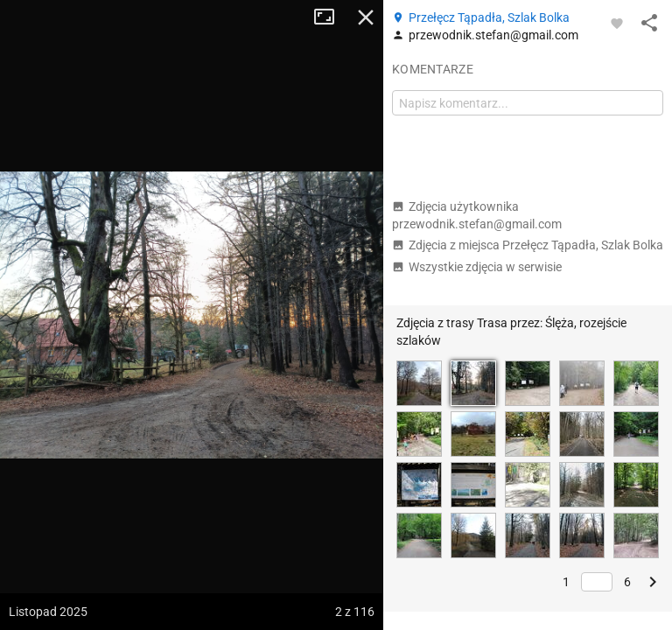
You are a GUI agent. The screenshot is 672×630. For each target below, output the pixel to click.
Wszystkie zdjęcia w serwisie (477, 267)
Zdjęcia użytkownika (477, 215)
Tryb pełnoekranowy (331, 17)
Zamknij (366, 17)
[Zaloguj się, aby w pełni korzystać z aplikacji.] (617, 23)
